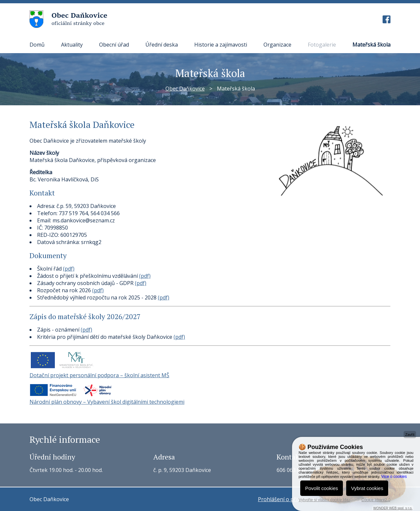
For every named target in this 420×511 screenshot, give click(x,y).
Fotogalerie (322, 45)
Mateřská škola (371, 45)
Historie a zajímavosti (221, 45)
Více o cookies (394, 477)
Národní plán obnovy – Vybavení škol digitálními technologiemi (107, 402)
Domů (37, 45)
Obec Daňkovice (185, 89)
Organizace (277, 45)
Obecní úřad (114, 45)
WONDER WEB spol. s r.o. (393, 508)
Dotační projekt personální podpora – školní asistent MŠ (99, 375)
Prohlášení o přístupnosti (289, 499)
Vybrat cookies (367, 488)
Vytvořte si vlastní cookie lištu (324, 500)
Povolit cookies (322, 488)
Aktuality (72, 45)
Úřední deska (162, 45)
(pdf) (69, 269)
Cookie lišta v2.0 (376, 500)
